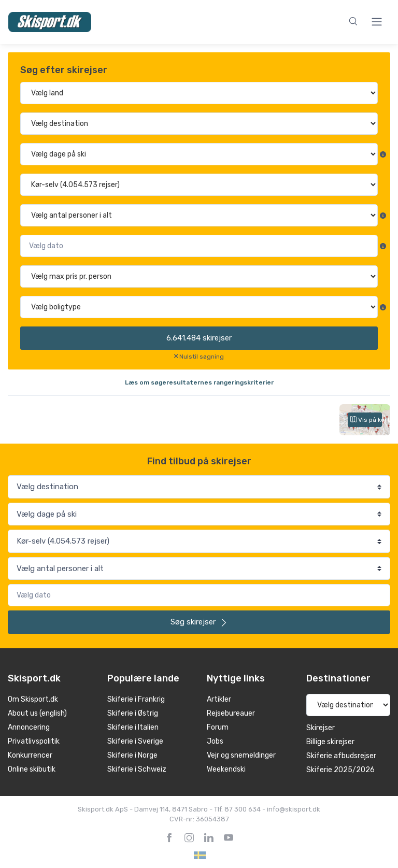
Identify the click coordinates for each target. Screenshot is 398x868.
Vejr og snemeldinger (241, 755)
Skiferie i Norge (132, 755)
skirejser (199, 338)
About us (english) (37, 713)
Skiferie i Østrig (133, 713)
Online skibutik (32, 769)
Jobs (215, 741)
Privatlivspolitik (34, 741)
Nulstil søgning (202, 357)
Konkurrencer (30, 755)
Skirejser (321, 728)
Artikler (219, 699)
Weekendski (226, 769)
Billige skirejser (330, 742)
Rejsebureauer (231, 713)
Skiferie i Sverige (135, 741)
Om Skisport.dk (33, 699)
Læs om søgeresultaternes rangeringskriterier (199, 382)
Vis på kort (366, 420)
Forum (218, 727)
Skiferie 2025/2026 (340, 770)
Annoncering (29, 727)
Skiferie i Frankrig (136, 699)
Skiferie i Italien (133, 727)
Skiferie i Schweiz (137, 769)
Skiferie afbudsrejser (341, 756)
